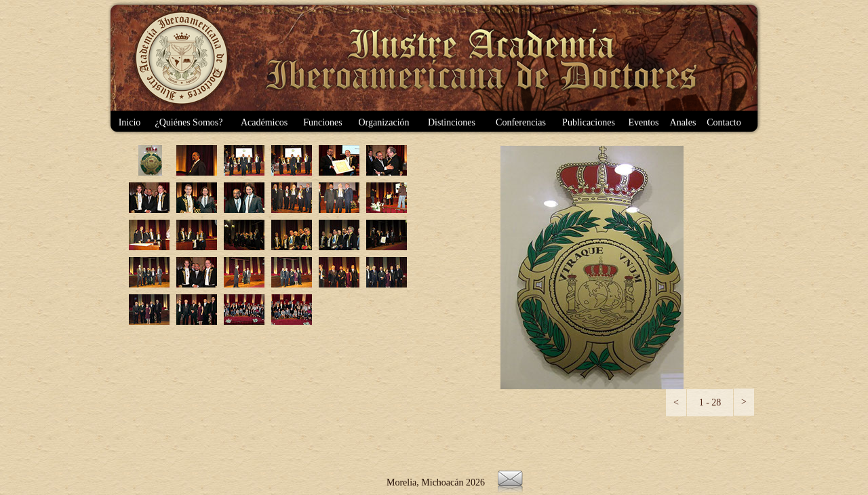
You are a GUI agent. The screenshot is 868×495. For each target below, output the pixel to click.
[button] (676, 403)
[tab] (149, 160)
